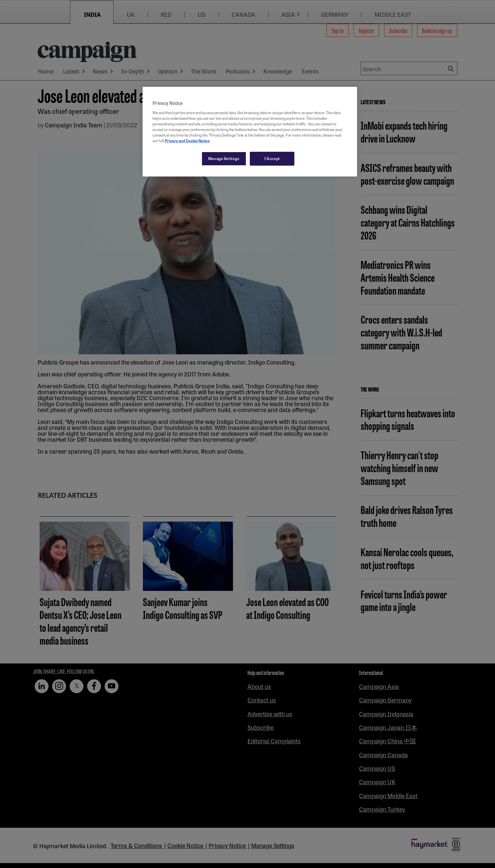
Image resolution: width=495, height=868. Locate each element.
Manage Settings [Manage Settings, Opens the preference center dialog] (224, 158)
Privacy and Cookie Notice (187, 141)
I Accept (272, 158)
